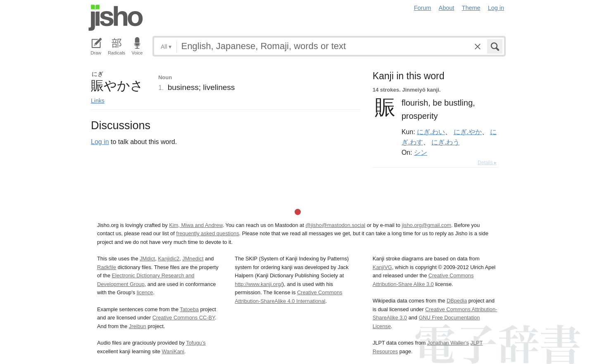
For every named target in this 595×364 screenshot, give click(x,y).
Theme (471, 8)
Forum (423, 8)
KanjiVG (382, 267)
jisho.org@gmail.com (426, 225)
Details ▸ (487, 163)
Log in (496, 8)
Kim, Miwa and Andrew (196, 225)
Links (98, 101)
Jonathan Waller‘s (448, 343)
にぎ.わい (431, 132)
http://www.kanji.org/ (258, 284)
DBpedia (457, 301)
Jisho (116, 18)
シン (421, 152)
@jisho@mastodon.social (335, 225)
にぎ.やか (468, 132)
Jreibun (138, 326)
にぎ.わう (445, 142)
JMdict (147, 259)
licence (145, 292)
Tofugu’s (196, 343)
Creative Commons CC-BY (184, 318)
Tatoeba (189, 309)
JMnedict (193, 259)
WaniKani (173, 351)
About (447, 8)
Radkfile (107, 267)
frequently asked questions (207, 233)
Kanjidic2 (169, 259)
